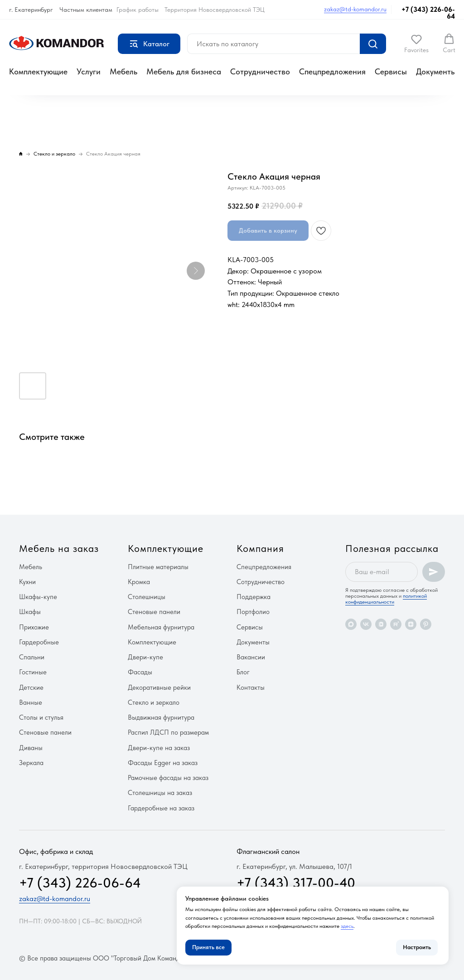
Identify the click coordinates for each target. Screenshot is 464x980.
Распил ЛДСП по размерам (168, 732)
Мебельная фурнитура (161, 627)
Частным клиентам (86, 10)
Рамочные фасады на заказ (168, 778)
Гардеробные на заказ (161, 808)
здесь (347, 926)
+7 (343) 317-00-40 (296, 882)
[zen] (411, 624)
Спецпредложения (332, 71)
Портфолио (253, 612)
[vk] (366, 624)
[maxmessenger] (351, 624)
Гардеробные (39, 642)
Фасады (140, 672)
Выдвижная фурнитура (161, 717)
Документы (436, 71)
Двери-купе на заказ (159, 748)
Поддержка (254, 597)
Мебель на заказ (59, 548)
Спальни (32, 657)
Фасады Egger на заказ (163, 763)
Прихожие (34, 627)
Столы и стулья (41, 717)
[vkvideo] (381, 624)
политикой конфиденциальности (386, 599)
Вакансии (251, 657)
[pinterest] (426, 624)
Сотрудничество (260, 71)
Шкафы (30, 612)
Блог (243, 672)
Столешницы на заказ (160, 793)
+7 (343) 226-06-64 (428, 13)
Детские (31, 687)
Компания (260, 548)
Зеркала (31, 763)
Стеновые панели (45, 732)
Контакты (251, 687)
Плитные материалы (158, 567)
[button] (416, 44)
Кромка (139, 582)
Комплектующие (38, 71)
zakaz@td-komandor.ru (355, 9)
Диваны (31, 748)
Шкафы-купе (38, 597)
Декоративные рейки (159, 687)
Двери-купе (145, 657)
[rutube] (396, 624)
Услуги (89, 71)
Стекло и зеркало (154, 702)
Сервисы (391, 71)
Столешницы (147, 597)
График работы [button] (138, 10)
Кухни (27, 582)
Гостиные (33, 672)
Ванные (31, 702)
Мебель (123, 71)
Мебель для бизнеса (184, 71)
